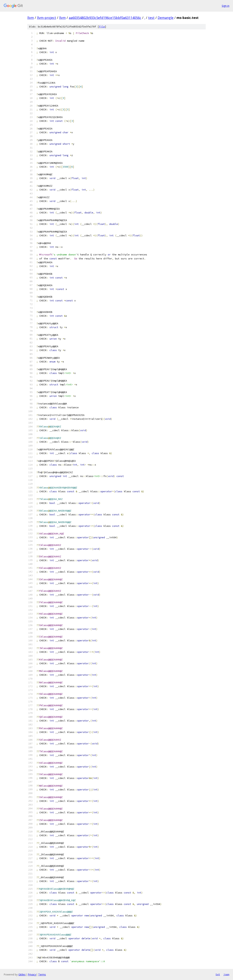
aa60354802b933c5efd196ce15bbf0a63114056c (105, 18)
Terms (42, 974)
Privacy (32, 974)
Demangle (166, 18)
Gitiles (22, 974)
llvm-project (47, 18)
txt (218, 974)
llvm (31, 18)
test (151, 18)
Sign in (226, 6)
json (226, 974)
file (102, 27)
